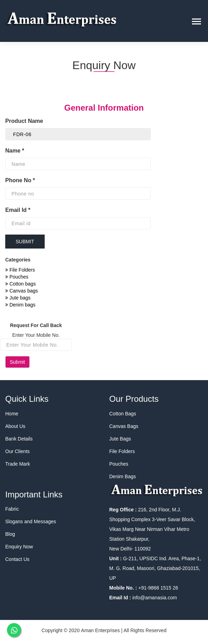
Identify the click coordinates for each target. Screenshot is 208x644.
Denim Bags (122, 476)
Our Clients (17, 451)
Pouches (17, 277)
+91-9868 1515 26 (157, 588)
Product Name (25, 121)
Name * (15, 151)
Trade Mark (18, 464)
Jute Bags (120, 439)
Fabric (12, 509)
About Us (15, 426)
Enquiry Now (19, 547)
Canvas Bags (124, 426)
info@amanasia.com (155, 598)
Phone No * (20, 180)
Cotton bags (20, 284)
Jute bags (18, 298)
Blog (10, 534)
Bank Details (19, 439)
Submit (17, 362)
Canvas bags (22, 291)
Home (12, 414)
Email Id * (18, 210)
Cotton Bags (123, 414)
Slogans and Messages (31, 521)
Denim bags (20, 305)
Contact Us (17, 559)
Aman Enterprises (100, 630)
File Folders (20, 270)
